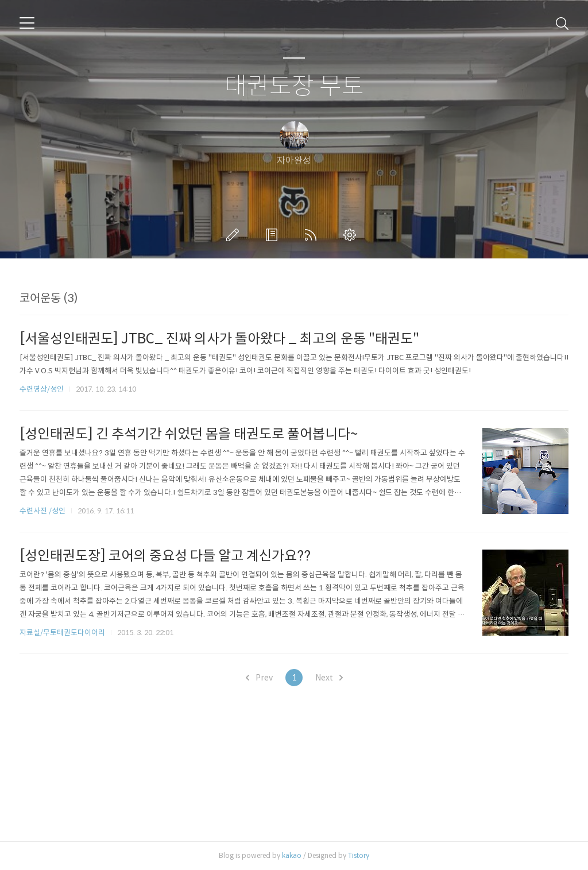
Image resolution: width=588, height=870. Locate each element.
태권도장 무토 (294, 86)
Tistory (359, 855)
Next (329, 678)
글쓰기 (235, 235)
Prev (259, 678)
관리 (352, 235)
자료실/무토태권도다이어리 (62, 633)
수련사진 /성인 (43, 511)
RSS (313, 235)
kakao (292, 855)
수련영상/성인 (42, 389)
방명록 (274, 235)
